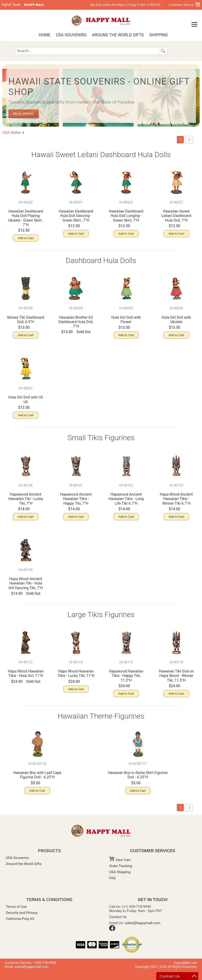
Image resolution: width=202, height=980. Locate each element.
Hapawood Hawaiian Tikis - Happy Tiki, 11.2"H (126, 676)
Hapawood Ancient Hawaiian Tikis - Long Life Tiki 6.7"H (126, 499)
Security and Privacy (22, 913)
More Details (24, 114)
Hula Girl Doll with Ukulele (176, 320)
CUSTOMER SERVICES (153, 851)
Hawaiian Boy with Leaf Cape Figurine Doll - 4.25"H (37, 775)
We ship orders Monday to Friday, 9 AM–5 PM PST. (126, 5)
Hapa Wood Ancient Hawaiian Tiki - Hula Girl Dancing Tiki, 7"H (26, 583)
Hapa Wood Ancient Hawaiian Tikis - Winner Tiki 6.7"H (176, 499)
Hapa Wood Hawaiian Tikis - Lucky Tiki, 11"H (76, 673)
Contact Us (118, 917)
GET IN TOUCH (153, 900)
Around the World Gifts (118, 35)
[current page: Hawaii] (180, 140)
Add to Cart (26, 238)
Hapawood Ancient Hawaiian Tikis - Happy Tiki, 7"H (76, 499)
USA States (12, 133)
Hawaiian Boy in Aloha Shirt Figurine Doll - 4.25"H (138, 775)
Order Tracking (121, 866)
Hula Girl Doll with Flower (126, 320)
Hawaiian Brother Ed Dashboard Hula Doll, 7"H (76, 322)
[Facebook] (112, 930)
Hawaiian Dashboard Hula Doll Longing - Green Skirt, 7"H (126, 216)
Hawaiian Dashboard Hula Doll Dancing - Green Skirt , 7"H (76, 216)
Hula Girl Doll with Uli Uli (26, 399)
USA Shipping (120, 872)
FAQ (112, 878)
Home (45, 35)
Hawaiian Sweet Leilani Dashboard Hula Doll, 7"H (176, 216)
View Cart (120, 860)
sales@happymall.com (143, 923)
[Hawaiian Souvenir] (189, 140)
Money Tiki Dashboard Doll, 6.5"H (26, 320)
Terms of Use (16, 907)
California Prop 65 (20, 919)
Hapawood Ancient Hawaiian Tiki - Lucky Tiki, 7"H (26, 499)
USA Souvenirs (71, 35)
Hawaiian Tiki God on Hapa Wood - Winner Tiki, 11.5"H (176, 676)
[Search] (87, 51)
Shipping (158, 35)
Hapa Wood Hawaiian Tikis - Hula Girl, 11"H (26, 673)
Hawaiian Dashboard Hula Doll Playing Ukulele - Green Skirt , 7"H (26, 218)
